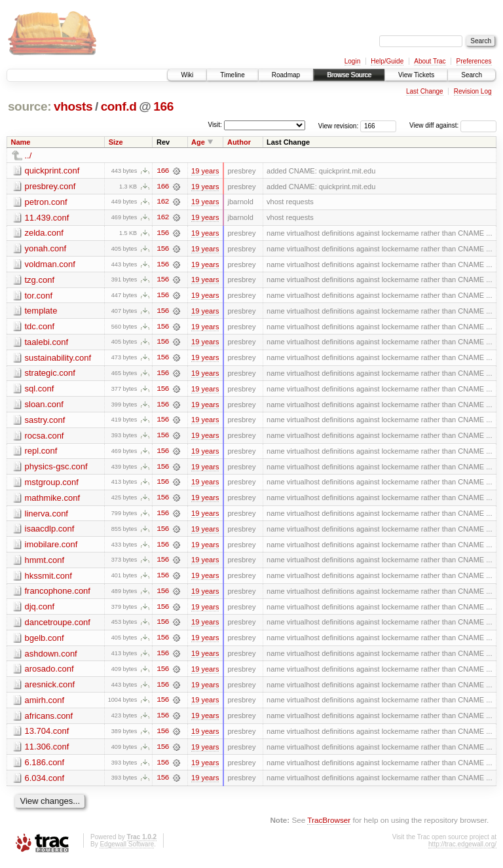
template (41, 312)
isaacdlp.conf (50, 532)
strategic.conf (50, 375)
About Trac (430, 61)
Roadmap (286, 75)
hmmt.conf (45, 563)
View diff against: (453, 125)
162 (162, 202)
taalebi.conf (47, 343)
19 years (205, 171)
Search (472, 75)
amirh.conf (45, 705)
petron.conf (46, 202)
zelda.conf (44, 233)
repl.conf (41, 453)
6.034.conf (45, 783)
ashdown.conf (51, 658)
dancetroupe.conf (58, 626)
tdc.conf (40, 328)
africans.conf (49, 720)
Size (116, 142)
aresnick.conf (50, 689)
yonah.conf (46, 249)
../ (28, 155)
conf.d (119, 106)
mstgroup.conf (52, 485)
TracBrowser (329, 826)
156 (162, 234)
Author (239, 142)
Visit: (215, 125)
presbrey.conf (50, 186)
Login (352, 61)
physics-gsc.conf (56, 469)
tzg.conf (40, 280)
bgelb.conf (45, 642)
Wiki (187, 75)
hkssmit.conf (48, 579)
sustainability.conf (58, 359)
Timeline (232, 75)
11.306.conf (47, 752)
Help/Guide (387, 61)
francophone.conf (58, 595)
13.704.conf (47, 736)
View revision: (339, 125)
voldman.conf (50, 265)
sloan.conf (44, 406)
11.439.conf (47, 218)
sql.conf (40, 390)
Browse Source (349, 75)
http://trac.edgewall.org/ (462, 850)
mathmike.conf (53, 500)
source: (29, 106)
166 (163, 106)
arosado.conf (49, 673)
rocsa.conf (45, 438)
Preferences (474, 61)
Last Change (425, 91)
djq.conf (40, 610)
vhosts (73, 106)
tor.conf (39, 296)
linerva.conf (47, 516)
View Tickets (416, 75)
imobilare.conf (51, 548)
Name (21, 142)
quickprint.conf (52, 171)
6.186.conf (45, 768)
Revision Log (473, 91)
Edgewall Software (127, 850)
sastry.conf (45, 422)
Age (198, 142)
